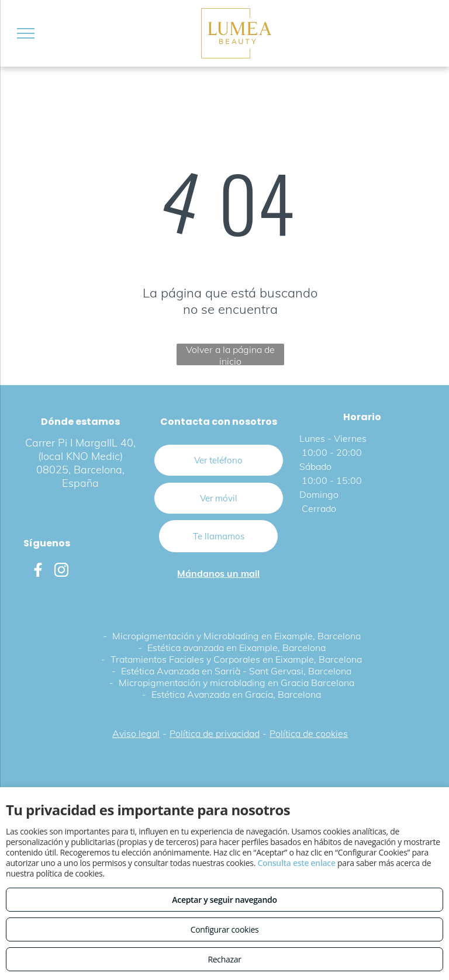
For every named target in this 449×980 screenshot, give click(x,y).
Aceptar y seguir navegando (224, 900)
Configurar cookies (225, 929)
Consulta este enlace (296, 863)
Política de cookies (309, 733)
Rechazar (224, 959)
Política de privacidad (215, 733)
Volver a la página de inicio (230, 354)
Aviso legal (136, 733)
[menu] (26, 33)
